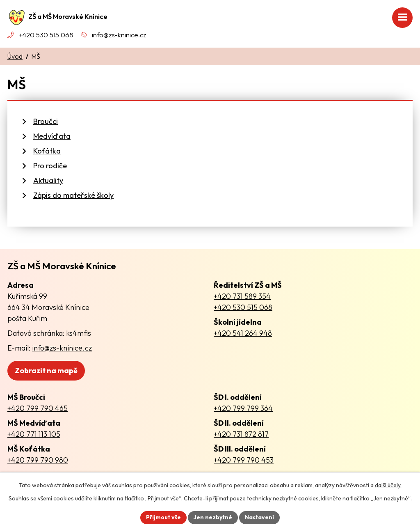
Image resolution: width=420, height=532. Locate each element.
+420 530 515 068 (46, 35)
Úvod (15, 56)
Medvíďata (52, 136)
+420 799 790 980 (38, 460)
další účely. (388, 485)
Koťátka (47, 151)
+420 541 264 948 (243, 333)
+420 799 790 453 (244, 460)
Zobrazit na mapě (46, 370)
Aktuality (48, 180)
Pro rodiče (50, 166)
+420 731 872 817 (241, 434)
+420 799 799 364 (243, 408)
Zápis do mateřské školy (73, 195)
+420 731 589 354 (242, 296)
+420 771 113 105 (34, 434)
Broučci (46, 121)
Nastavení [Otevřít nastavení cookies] (259, 517)
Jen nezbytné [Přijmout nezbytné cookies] (213, 517)
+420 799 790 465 (38, 408)
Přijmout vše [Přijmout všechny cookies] (163, 517)
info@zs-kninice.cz (119, 35)
